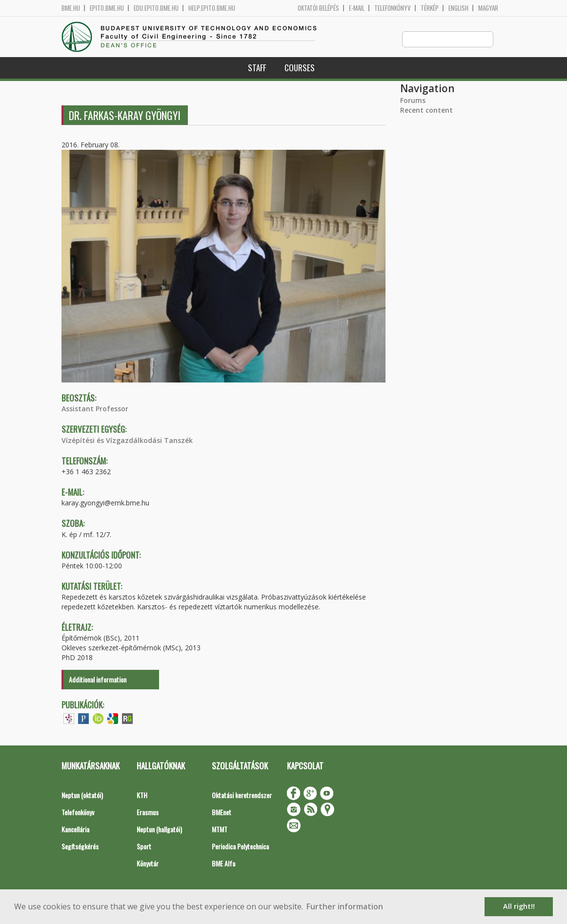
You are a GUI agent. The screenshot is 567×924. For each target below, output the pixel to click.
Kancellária (75, 830)
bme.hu (71, 8)
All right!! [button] (519, 906)
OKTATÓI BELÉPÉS (318, 8)
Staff (257, 68)
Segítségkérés (80, 847)
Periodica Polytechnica (240, 847)
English (458, 8)
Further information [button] (345, 906)
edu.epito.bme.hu (156, 8)
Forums (413, 101)
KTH (142, 795)
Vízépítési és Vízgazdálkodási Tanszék (127, 441)
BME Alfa (223, 864)
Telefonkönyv (393, 8)
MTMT (220, 830)
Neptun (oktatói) (82, 795)
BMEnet (222, 813)
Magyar (488, 8)
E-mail (357, 8)
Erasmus (148, 813)
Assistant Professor (95, 409)
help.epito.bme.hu (212, 8)
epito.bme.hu (107, 8)
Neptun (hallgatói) (159, 830)
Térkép (430, 8)
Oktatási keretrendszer (242, 795)
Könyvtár (148, 864)
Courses (300, 68)
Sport (144, 847)
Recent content (426, 110)
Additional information (98, 680)
